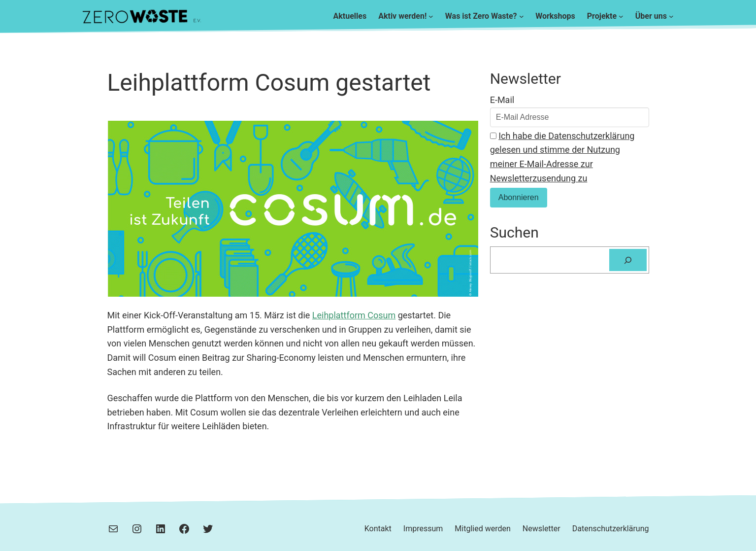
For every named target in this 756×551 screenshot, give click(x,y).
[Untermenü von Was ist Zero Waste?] (522, 16)
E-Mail (502, 100)
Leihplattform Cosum (354, 315)
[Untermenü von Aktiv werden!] (431, 16)
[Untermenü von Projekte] (621, 16)
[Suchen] (628, 260)
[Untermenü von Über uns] (671, 16)
